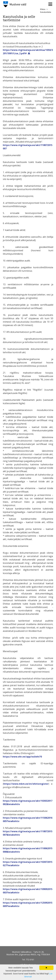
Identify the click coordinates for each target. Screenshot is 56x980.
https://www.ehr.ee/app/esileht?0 (22, 757)
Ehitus (43, 9)
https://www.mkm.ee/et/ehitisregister (26, 784)
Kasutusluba (46, 12)
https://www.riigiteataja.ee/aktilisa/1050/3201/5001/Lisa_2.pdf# (28, 52)
